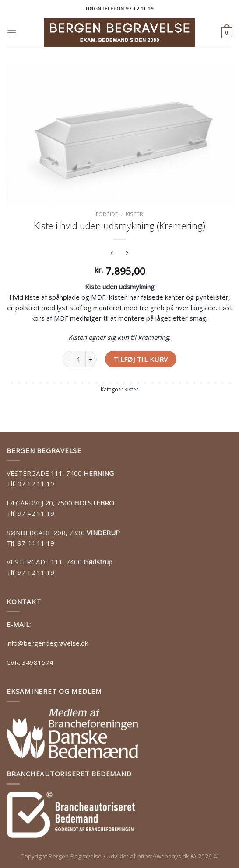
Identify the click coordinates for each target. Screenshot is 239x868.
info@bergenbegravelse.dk (47, 643)
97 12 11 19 (36, 484)
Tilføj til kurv (141, 359)
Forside (107, 214)
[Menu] (12, 33)
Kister (134, 214)
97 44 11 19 (36, 543)
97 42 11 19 (36, 513)
